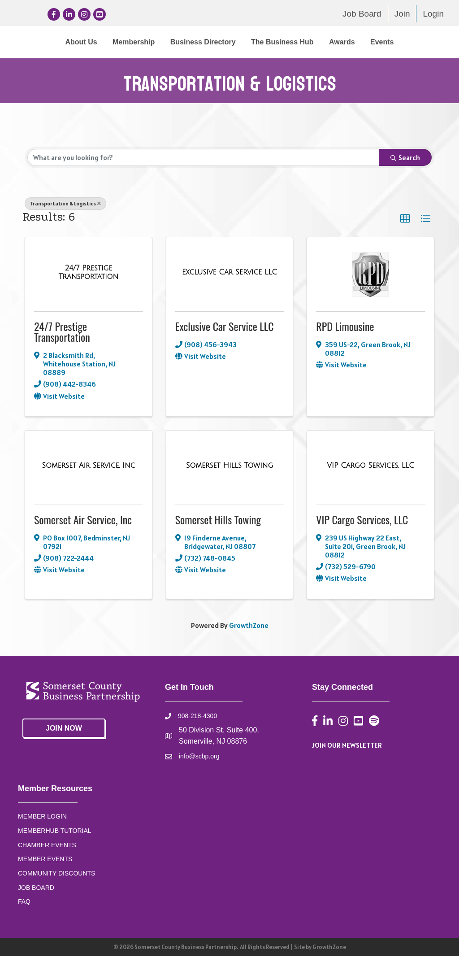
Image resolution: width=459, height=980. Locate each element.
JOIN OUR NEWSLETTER (347, 769)
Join (402, 14)
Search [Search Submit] (405, 181)
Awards (210, 66)
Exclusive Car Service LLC (225, 350)
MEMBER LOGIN (42, 840)
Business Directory (169, 42)
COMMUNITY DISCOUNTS (56, 897)
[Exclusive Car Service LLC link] (229, 296)
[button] (405, 243)
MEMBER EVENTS (45, 883)
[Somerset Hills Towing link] (230, 490)
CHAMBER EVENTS (47, 869)
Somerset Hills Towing (218, 543)
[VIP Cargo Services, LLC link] (370, 490)
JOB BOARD (36, 911)
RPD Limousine (345, 350)
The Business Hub (396, 42)
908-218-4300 (197, 740)
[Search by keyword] (203, 181)
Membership (100, 42)
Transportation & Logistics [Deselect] (65, 227)
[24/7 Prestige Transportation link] (89, 296)
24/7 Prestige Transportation (62, 355)
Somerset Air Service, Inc (83, 543)
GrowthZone (249, 649)
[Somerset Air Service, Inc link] (88, 490)
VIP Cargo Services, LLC (362, 543)
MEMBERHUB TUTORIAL (55, 854)
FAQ (24, 926)
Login (433, 14)
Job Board (362, 14)
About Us (47, 42)
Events (250, 66)
